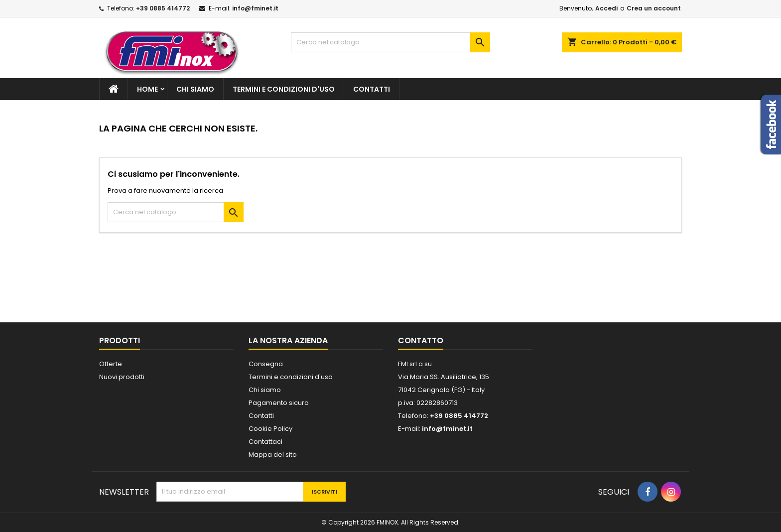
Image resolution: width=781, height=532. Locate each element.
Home (147, 89)
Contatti (372, 89)
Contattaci (265, 442)
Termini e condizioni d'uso (284, 89)
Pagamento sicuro (279, 403)
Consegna (266, 364)
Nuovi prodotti (122, 377)
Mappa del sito (273, 455)
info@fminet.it (255, 8)
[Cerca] (390, 42)
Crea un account (654, 8)
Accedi (606, 8)
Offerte (111, 364)
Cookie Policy (270, 429)
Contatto (421, 340)
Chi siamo (195, 89)
